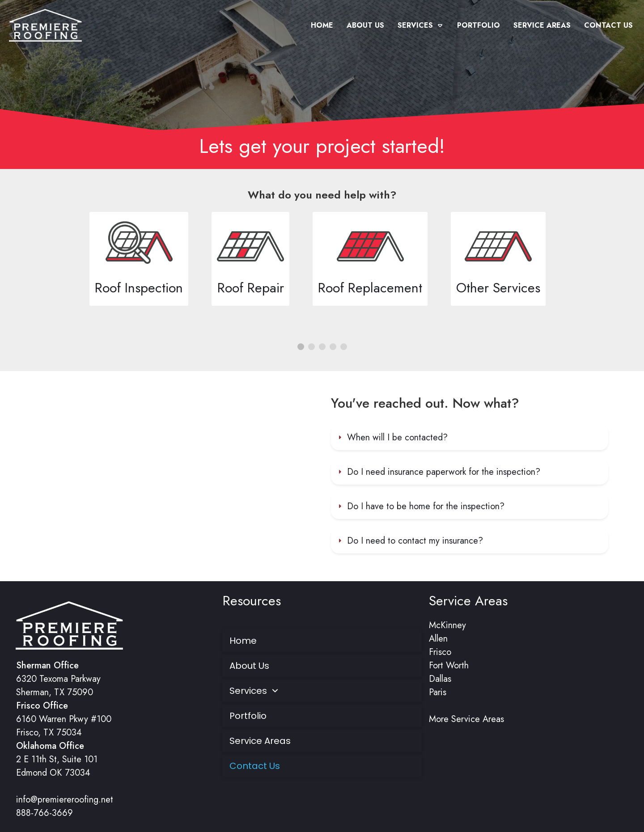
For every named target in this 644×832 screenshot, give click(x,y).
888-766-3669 (44, 813)
